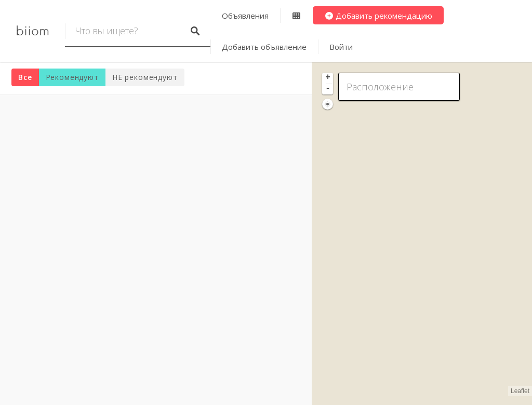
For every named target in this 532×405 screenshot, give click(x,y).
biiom (32, 31)
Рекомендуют (72, 77)
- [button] (328, 89)
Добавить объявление (264, 47)
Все (25, 77)
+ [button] (328, 78)
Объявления (245, 16)
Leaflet (520, 391)
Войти (341, 47)
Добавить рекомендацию (378, 16)
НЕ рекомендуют (145, 77)
